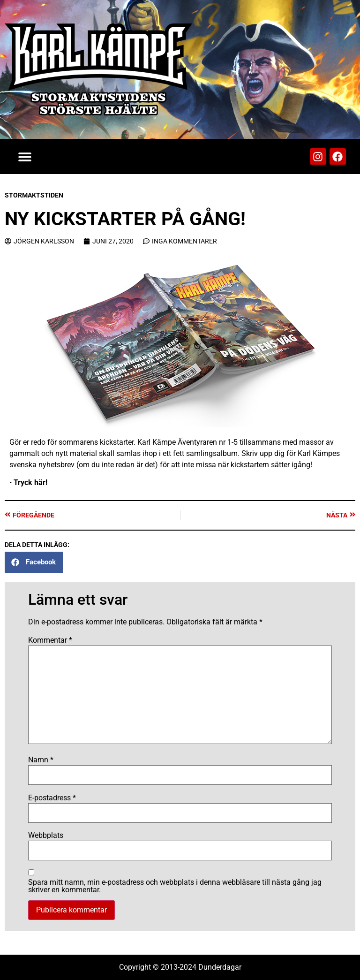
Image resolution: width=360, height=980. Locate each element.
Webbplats (46, 836)
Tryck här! (30, 482)
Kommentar (50, 640)
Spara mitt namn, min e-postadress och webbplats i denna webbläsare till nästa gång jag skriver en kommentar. (175, 886)
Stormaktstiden (34, 195)
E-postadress (52, 798)
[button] (25, 156)
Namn (41, 760)
